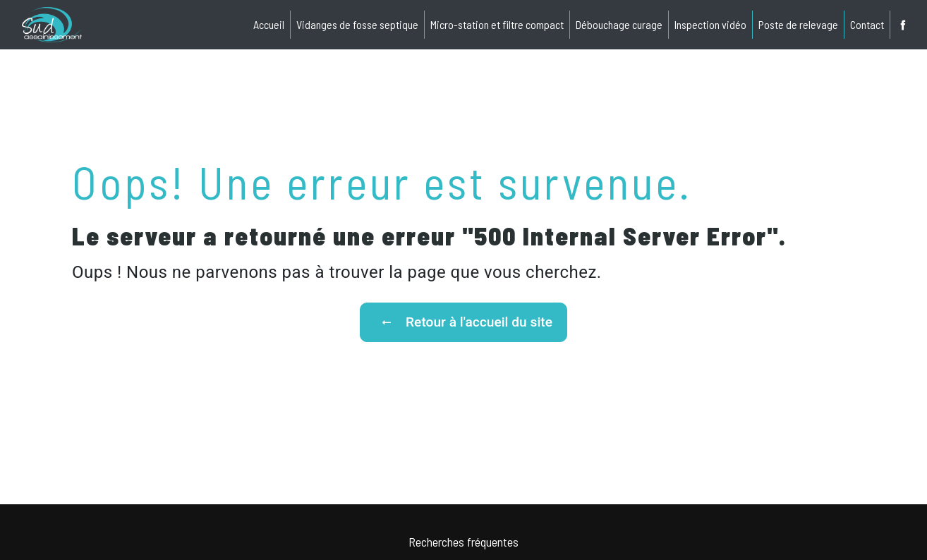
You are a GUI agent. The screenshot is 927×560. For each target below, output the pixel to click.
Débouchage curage (619, 24)
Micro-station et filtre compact (497, 24)
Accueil (269, 24)
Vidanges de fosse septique (357, 24)
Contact (867, 24)
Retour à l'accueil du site (464, 322)
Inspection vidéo (710, 24)
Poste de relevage (798, 24)
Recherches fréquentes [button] (464, 542)
